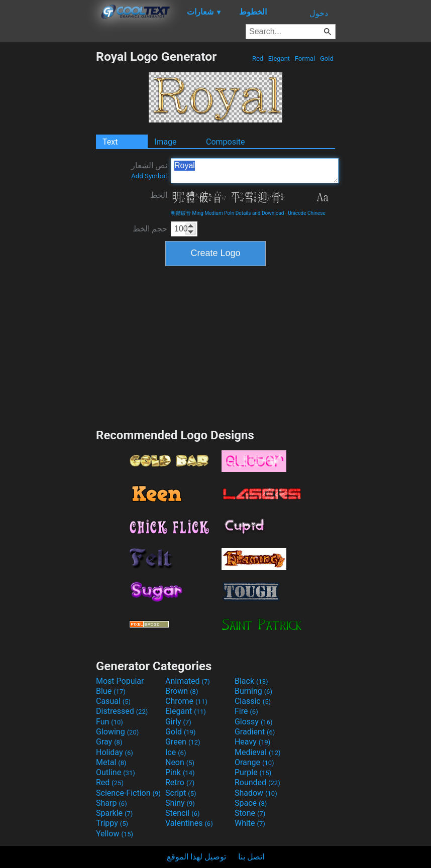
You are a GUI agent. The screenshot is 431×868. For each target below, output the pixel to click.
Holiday (115, 752)
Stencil (182, 813)
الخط (159, 195)
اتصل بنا (251, 857)
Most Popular (120, 681)
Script (181, 793)
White (250, 823)
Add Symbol (149, 176)
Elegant (279, 58)
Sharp (112, 803)
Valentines (189, 823)
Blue (111, 691)
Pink (180, 772)
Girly (178, 722)
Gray (109, 742)
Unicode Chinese (307, 213)
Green (183, 742)
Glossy (254, 722)
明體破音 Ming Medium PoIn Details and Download (227, 213)
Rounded (257, 782)
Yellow (115, 834)
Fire (246, 711)
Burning (253, 691)
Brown (182, 691)
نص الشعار (149, 170)
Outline (116, 772)
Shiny (180, 803)
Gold (327, 58)
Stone (250, 813)
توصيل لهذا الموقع (196, 857)
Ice (176, 752)
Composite (226, 142)
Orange (254, 762)
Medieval (258, 752)
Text (110, 142)
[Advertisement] (48, 200)
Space (251, 803)
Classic (253, 701)
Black (251, 681)
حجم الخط (150, 229)
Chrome (186, 701)
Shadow (256, 793)
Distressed (122, 711)
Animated (188, 681)
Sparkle (114, 813)
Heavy (252, 742)
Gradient (255, 732)
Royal (255, 171)
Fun (110, 722)
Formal (305, 58)
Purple (253, 772)
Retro (180, 782)
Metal (111, 762)
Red (258, 58)
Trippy (112, 823)
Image (166, 142)
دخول (319, 13)
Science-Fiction (128, 793)
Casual (113, 701)
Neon (180, 762)
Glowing (117, 732)
